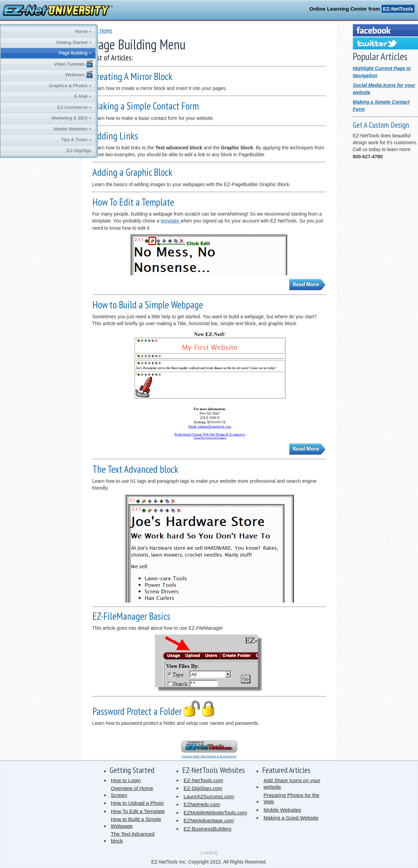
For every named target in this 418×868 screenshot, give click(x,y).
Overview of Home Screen (132, 792)
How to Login (126, 780)
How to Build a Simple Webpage (148, 305)
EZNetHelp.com (202, 804)
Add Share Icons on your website (292, 784)
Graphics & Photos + (44, 86)
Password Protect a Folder (155, 711)
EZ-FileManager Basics (131, 616)
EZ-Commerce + (49, 107)
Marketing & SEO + (46, 118)
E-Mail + (57, 96)
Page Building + (49, 53)
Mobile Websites (282, 810)
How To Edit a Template (133, 202)
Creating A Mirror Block (132, 76)
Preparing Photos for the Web (291, 798)
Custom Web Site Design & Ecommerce (209, 756)
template (171, 221)
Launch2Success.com (209, 796)
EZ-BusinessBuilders (207, 829)
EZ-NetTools (398, 9)
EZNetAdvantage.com (209, 820)
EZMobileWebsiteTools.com (215, 813)
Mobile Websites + (47, 129)
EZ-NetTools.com (203, 780)
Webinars (53, 75)
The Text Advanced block (135, 469)
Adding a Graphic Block (132, 172)
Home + (57, 31)
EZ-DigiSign (53, 151)
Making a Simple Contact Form (146, 106)
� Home (102, 30)
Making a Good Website (291, 818)
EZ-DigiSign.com (203, 788)
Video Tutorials (48, 64)
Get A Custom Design (381, 125)
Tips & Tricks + (50, 140)
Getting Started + (48, 42)
